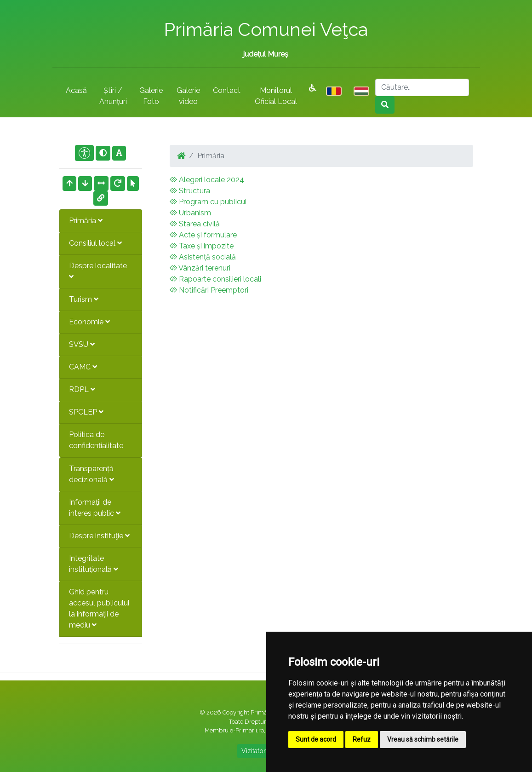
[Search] (422, 87)
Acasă (76, 90)
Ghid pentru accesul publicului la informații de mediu (99, 608)
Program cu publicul (208, 202)
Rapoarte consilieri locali (215, 279)
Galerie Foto (151, 96)
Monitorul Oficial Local (276, 96)
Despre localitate (98, 271)
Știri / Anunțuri (113, 96)
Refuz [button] (362, 739)
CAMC (83, 367)
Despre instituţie (99, 536)
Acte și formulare (203, 235)
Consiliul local (95, 243)
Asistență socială (203, 257)
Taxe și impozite (202, 246)
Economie (89, 322)
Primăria (86, 221)
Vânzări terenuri (200, 268)
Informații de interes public (95, 508)
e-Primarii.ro (247, 730)
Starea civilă (195, 224)
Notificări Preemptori (209, 290)
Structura (190, 191)
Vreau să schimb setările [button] (423, 739)
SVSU (82, 344)
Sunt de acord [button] (316, 739)
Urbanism (190, 213)
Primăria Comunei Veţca (266, 29)
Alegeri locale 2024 (207, 180)
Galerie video (188, 96)
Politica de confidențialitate (96, 440)
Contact (227, 90)
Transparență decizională (92, 474)
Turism (84, 299)
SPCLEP (86, 412)
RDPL (82, 389)
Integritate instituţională (94, 564)
